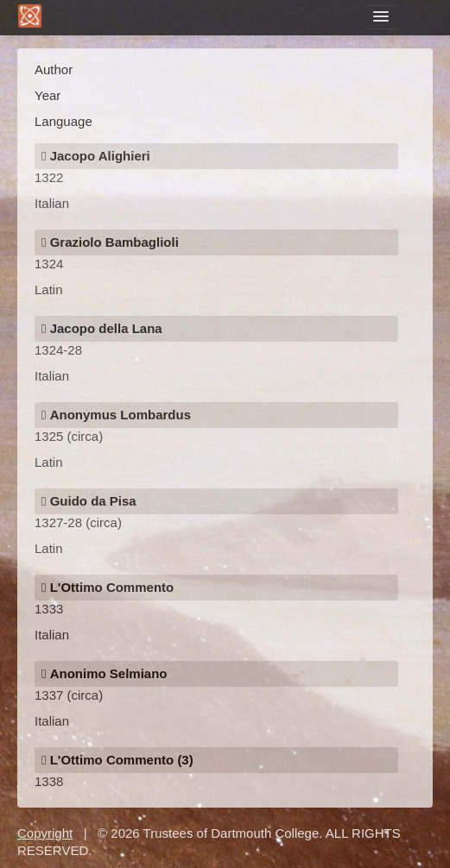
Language (63, 121)
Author (54, 69)
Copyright (45, 833)
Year (48, 95)
